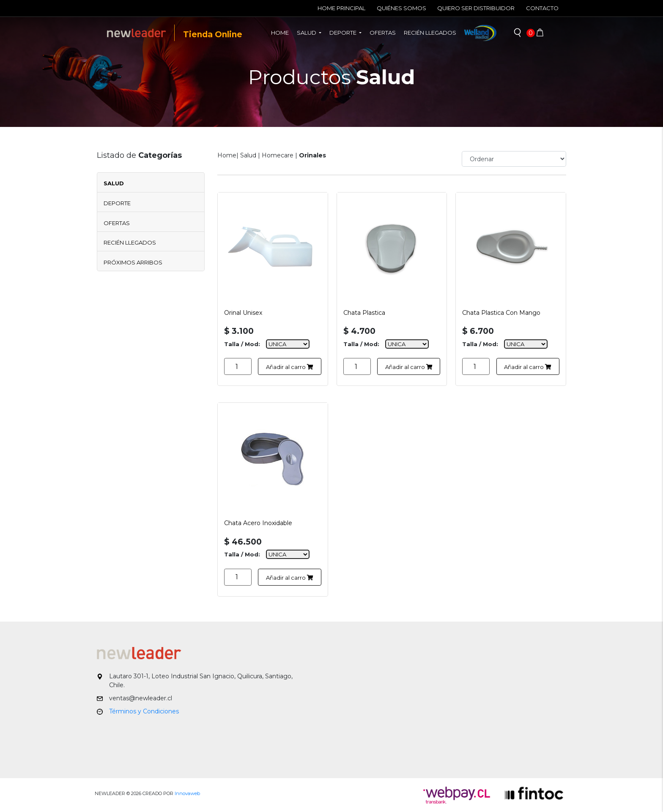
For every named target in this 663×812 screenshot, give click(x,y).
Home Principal (341, 8)
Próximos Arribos (133, 262)
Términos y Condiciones (144, 711)
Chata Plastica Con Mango (501, 313)
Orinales (312, 155)
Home (282, 32)
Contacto (542, 8)
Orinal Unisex (243, 313)
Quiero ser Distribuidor (476, 8)
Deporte (117, 203)
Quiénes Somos (401, 8)
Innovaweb (187, 793)
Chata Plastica (364, 313)
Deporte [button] (344, 33)
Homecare (278, 155)
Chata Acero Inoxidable (258, 523)
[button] (518, 33)
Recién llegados (430, 33)
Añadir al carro (290, 367)
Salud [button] (307, 33)
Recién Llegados (130, 242)
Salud (114, 183)
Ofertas (383, 33)
